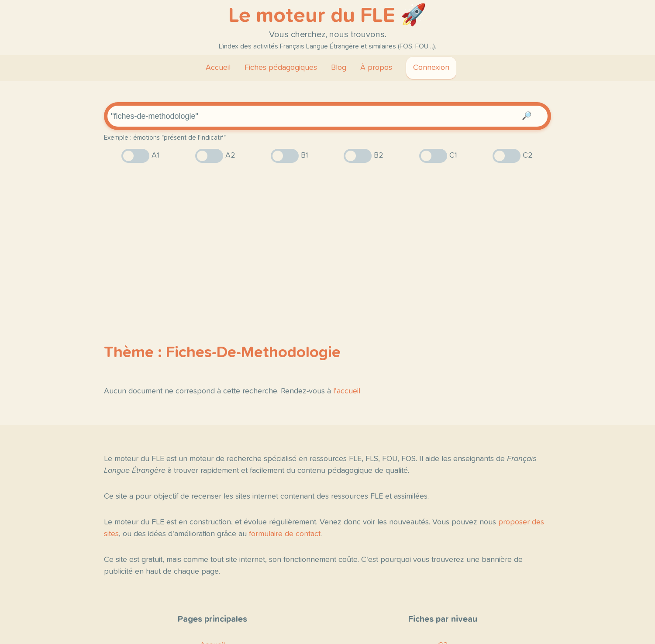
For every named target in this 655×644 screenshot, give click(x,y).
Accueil (218, 68)
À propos (376, 68)
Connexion (431, 68)
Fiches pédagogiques (281, 68)
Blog (339, 68)
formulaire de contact (285, 534)
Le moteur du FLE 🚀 (327, 16)
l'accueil (347, 391)
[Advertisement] (327, 238)
